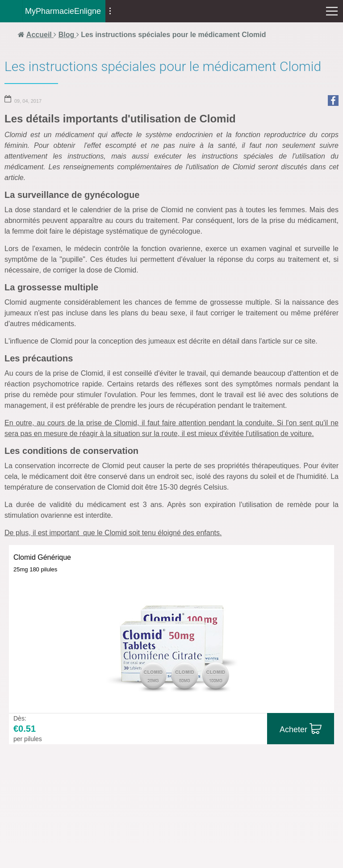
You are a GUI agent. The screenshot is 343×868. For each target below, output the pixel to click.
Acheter (293, 730)
